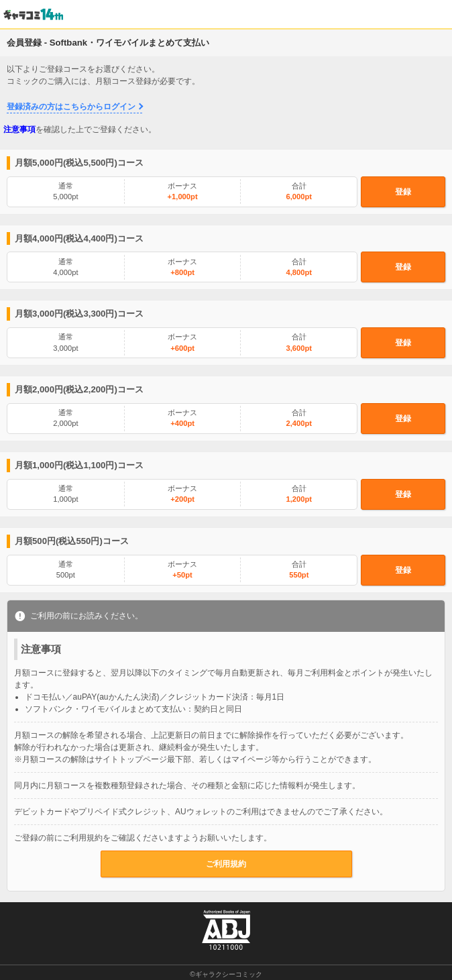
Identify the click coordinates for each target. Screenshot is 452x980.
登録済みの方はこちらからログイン (71, 107)
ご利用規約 (226, 864)
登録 (403, 192)
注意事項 (19, 129)
